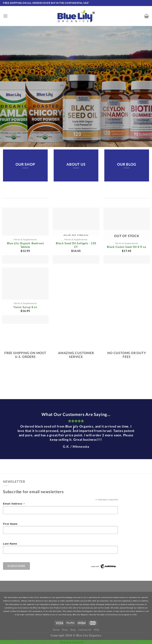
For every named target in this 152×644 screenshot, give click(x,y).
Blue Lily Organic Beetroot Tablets (25, 245)
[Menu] (5, 16)
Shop (65, 630)
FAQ (97, 630)
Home (56, 630)
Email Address (14, 504)
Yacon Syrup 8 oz (25, 307)
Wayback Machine (72, 642)
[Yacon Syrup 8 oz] (25, 296)
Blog (73, 630)
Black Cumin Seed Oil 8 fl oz (127, 247)
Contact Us (85, 630)
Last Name (10, 544)
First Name (10, 524)
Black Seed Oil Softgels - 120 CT (76, 245)
